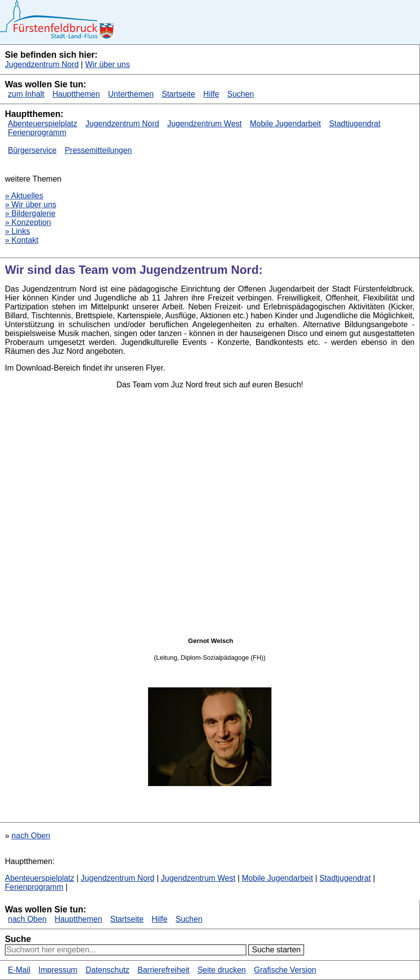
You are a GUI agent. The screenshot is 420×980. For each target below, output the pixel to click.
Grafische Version (285, 970)
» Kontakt (22, 240)
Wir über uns (107, 64)
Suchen (240, 94)
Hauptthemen (76, 94)
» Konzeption (28, 222)
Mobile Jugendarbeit (285, 124)
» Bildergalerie (30, 213)
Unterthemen (131, 94)
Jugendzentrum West (205, 124)
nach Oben (31, 836)
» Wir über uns (31, 205)
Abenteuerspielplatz (43, 124)
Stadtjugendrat (355, 124)
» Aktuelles (24, 196)
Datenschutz (107, 970)
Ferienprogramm (37, 132)
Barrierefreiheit (164, 970)
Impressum (58, 970)
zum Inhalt (26, 94)
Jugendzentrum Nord (42, 64)
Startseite (179, 94)
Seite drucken (222, 970)
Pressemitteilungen (98, 150)
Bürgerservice (32, 150)
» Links (18, 231)
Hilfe (211, 94)
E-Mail (19, 970)
